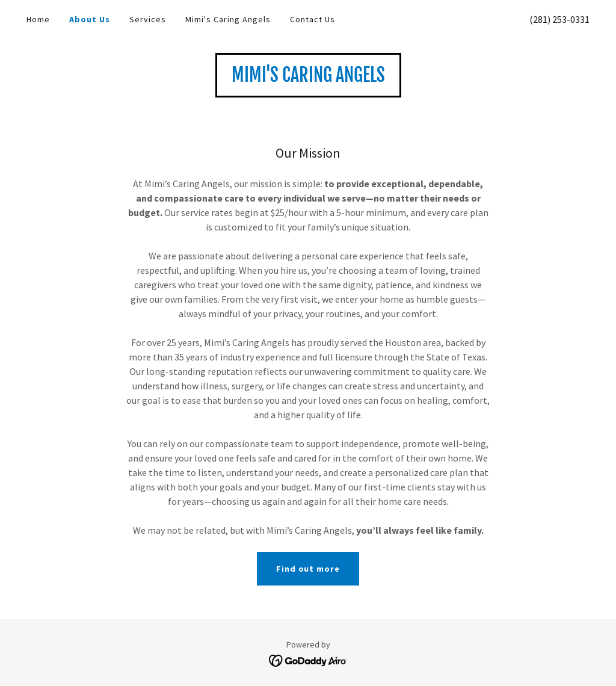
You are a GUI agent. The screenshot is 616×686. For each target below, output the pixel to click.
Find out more (308, 569)
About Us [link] (90, 19)
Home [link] (38, 19)
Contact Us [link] (313, 19)
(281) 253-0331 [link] (559, 19)
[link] (308, 78)
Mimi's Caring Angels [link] (228, 19)
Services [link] (148, 19)
